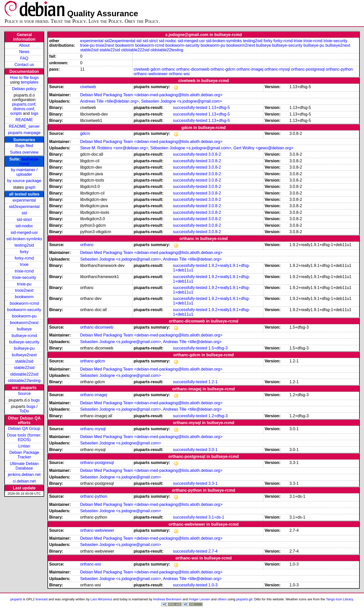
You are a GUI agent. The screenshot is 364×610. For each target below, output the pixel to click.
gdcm (155, 69)
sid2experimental (24, 207)
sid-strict (24, 220)
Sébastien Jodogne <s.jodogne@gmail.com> (191, 148)
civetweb (142, 69)
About (24, 45)
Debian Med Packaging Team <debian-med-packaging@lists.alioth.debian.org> (151, 95)
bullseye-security (24, 342)
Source (24, 394)
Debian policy (24, 89)
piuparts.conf (24, 104)
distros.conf (24, 109)
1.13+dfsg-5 (219, 108)
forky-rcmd (24, 258)
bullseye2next (24, 355)
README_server (24, 126)
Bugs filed (24, 146)
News (24, 52)
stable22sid (24, 368)
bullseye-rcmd (24, 336)
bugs (35, 400)
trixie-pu (24, 284)
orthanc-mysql (277, 69)
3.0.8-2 (215, 154)
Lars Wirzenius (101, 599)
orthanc (168, 69)
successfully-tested (190, 108)
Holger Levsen (200, 599)
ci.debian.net (24, 481)
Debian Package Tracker (24, 455)
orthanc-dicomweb (193, 69)
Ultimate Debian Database (24, 466)
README (24, 120)
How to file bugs (24, 78)
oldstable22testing (24, 381)
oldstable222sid (24, 374)
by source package (24, 181)
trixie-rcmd (24, 271)
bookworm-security (24, 310)
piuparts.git (244, 599)
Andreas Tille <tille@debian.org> (110, 101)
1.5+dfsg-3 (218, 348)
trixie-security (24, 277)
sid (24, 213)
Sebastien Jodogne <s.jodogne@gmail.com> (181, 101)
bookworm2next (24, 323)
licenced (42, 599)
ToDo (24, 411)
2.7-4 (213, 551)
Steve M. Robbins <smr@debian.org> (114, 148)
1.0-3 (213, 585)
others (222, 599)
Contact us (24, 65)
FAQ (24, 58)
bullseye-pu (24, 348)
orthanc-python (339, 69)
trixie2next (24, 290)
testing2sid (24, 245)
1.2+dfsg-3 (218, 416)
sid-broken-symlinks (24, 239)
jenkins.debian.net (24, 475)
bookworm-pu (24, 316)
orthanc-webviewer (151, 74)
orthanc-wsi (179, 74)
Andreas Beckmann (167, 599)
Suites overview (24, 152)
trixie (24, 264)
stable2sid (24, 361)
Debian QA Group (24, 429)
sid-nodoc (24, 226)
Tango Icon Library (339, 599)
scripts (16, 113)
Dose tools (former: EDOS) (24, 437)
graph (30, 187)
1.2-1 (213, 382)
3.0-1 (213, 450)
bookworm (24, 297)
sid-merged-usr (24, 232)
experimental (24, 200)
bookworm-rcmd (24, 303)
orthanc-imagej (250, 69)
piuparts (16, 599)
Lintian (24, 446)
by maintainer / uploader (24, 172)
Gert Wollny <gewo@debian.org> (263, 148)
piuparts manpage (24, 133)
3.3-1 (213, 483)
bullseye (24, 329)
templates (30, 82)
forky (24, 252)
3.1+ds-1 (216, 517)
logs (35, 113)
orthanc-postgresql (308, 69)
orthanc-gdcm (223, 69)
